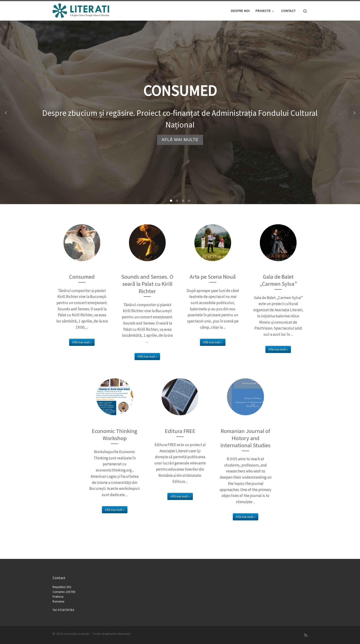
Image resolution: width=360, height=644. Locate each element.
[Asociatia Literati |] (81, 10)
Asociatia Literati (77, 634)
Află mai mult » (82, 342)
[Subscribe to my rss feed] (306, 635)
